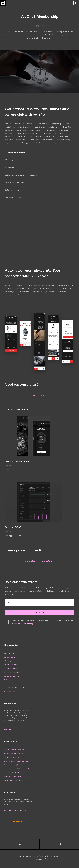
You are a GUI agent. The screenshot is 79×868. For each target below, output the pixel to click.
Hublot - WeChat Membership (14, 753)
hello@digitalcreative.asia (15, 810)
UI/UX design (9, 653)
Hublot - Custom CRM (12, 757)
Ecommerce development (12, 668)
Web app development (12, 676)
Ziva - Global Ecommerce (13, 772)
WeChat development (11, 665)
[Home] (7, 3)
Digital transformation (13, 684)
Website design (10, 657)
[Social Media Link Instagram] (59, 844)
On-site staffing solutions (15, 687)
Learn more (8, 729)
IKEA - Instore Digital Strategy (16, 761)
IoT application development (15, 680)
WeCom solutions (10, 691)
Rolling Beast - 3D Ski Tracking (16, 769)
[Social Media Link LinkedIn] (20, 844)
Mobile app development (13, 672)
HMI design (8, 661)
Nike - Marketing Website (14, 765)
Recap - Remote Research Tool (15, 780)
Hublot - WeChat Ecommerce (14, 750)
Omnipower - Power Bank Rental (16, 776)
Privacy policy (26, 624)
